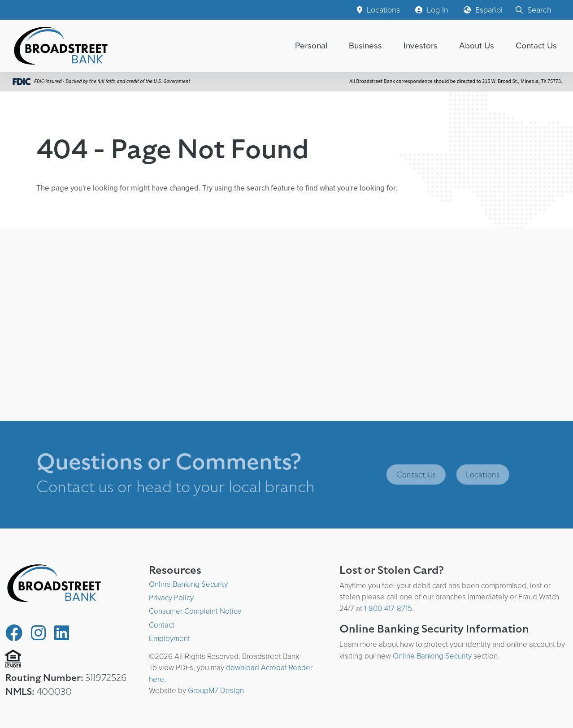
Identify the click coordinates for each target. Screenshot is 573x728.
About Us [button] (477, 45)
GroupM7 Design (216, 691)
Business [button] (365, 45)
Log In (432, 10)
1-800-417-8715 (388, 609)
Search (534, 10)
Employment (169, 639)
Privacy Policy (171, 598)
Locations (378, 10)
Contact (162, 625)
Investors (421, 45)
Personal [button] (311, 45)
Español (483, 10)
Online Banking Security (188, 584)
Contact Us (536, 45)
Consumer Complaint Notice (195, 611)
